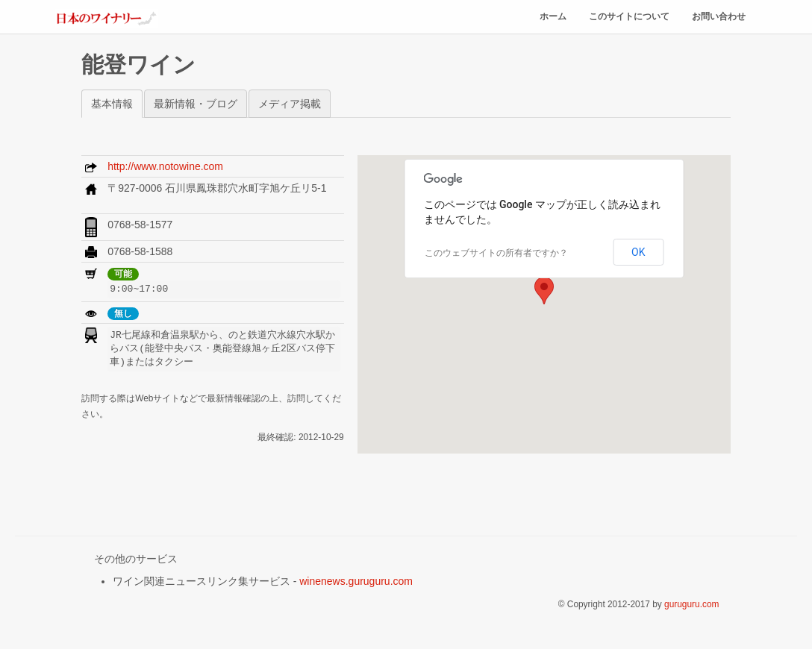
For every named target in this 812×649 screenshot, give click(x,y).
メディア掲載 (290, 104)
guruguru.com (691, 604)
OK (638, 252)
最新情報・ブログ (196, 104)
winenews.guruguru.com (356, 581)
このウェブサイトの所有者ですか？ (496, 253)
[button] (544, 291)
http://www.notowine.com (165, 166)
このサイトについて (629, 17)
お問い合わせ (719, 17)
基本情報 (112, 104)
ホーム (553, 17)
